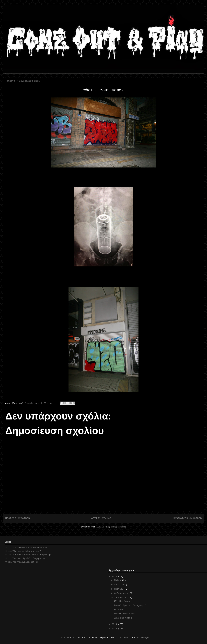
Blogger (145, 638)
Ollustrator (122, 638)
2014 (115, 624)
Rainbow (118, 610)
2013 (115, 629)
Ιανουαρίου (121, 598)
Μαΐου (118, 580)
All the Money (122, 601)
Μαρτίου (119, 589)
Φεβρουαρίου (122, 593)
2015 (115, 577)
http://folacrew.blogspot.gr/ (23, 551)
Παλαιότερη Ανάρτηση (187, 518)
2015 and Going (123, 618)
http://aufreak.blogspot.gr (22, 562)
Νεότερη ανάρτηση (18, 518)
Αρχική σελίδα (101, 518)
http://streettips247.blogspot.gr (25, 558)
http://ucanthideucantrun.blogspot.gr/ (29, 555)
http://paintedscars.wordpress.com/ (27, 548)
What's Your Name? (125, 614)
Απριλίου (120, 585)
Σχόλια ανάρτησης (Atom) (111, 527)
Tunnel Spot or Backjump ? (130, 605)
